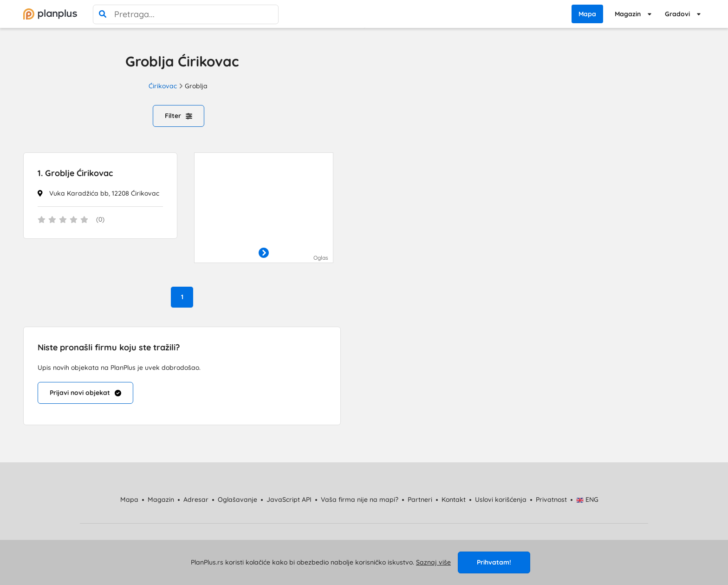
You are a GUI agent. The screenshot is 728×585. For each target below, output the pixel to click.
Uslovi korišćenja (501, 500)
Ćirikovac (163, 86)
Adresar (196, 500)
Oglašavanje (237, 500)
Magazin (628, 14)
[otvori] (264, 253)
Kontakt (454, 500)
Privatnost (551, 500)
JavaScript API (289, 500)
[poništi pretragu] (269, 14)
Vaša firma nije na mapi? (360, 500)
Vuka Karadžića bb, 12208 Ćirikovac (104, 193)
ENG (588, 500)
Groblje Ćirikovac (75, 173)
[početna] (50, 14)
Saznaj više (433, 562)
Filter (179, 116)
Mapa (587, 14)
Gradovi (677, 14)
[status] (100, 220)
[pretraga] (103, 14)
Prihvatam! (494, 562)
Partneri (420, 500)
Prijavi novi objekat (85, 393)
